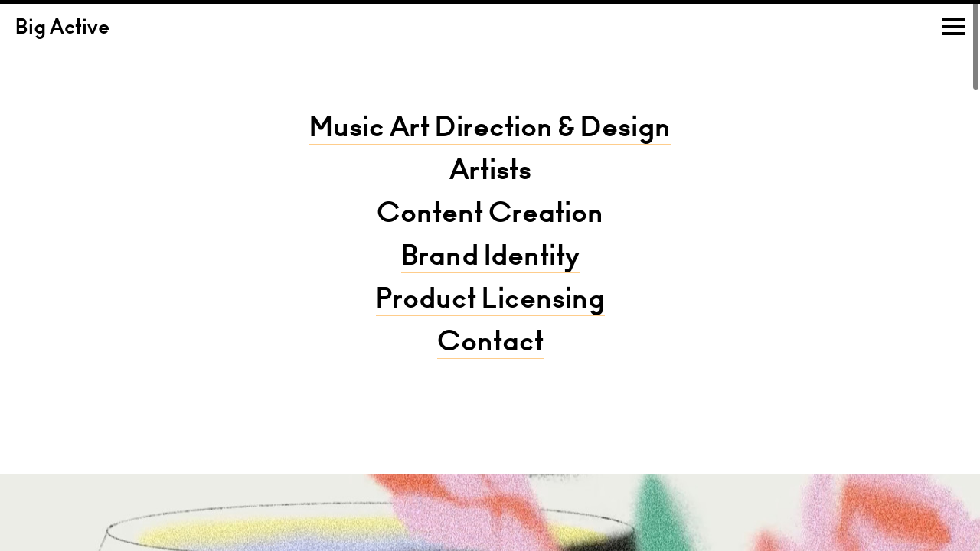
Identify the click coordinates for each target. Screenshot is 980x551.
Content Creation (490, 216)
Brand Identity (490, 259)
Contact (490, 344)
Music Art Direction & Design (490, 130)
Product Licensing (490, 302)
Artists (490, 173)
